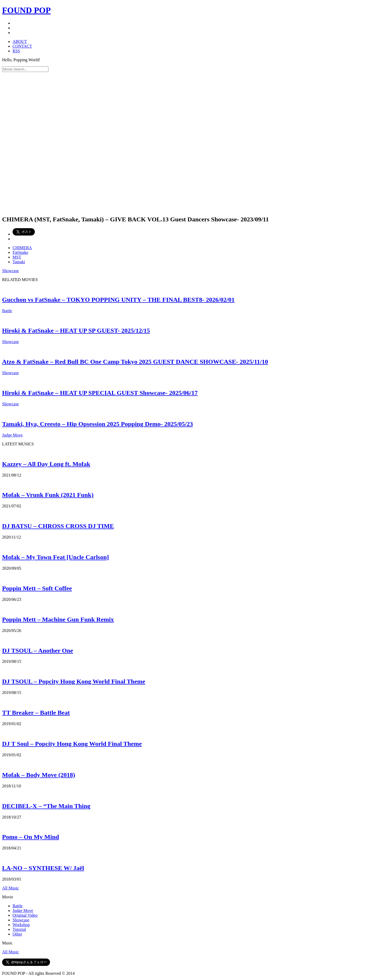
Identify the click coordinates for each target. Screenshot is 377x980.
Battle (7, 311)
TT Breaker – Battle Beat (36, 713)
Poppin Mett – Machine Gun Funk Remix (58, 619)
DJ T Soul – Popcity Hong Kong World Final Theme (72, 744)
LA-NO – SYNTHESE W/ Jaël (43, 868)
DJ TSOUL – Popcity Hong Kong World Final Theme (74, 681)
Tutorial (19, 929)
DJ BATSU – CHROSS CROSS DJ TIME (58, 526)
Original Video (25, 915)
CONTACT (22, 46)
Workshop (21, 925)
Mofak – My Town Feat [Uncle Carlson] (56, 557)
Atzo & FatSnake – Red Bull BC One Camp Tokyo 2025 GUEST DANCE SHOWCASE (135, 362)
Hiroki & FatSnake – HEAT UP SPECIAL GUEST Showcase (100, 393)
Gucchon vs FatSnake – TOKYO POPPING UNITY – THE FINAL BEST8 (118, 300)
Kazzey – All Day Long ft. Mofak (46, 464)
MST (17, 257)
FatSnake (20, 252)
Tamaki (19, 262)
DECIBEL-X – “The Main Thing (46, 806)
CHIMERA (22, 248)
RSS (16, 51)
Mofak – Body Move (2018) (39, 775)
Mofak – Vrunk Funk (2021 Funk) (48, 495)
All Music (10, 888)
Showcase (10, 271)
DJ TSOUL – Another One (38, 651)
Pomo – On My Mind (31, 837)
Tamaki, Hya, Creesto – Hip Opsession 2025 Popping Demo (98, 424)
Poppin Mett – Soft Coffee (37, 588)
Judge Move (12, 435)
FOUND (26, 10)
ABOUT (20, 41)
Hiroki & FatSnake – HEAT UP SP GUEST (76, 331)
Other (17, 934)
